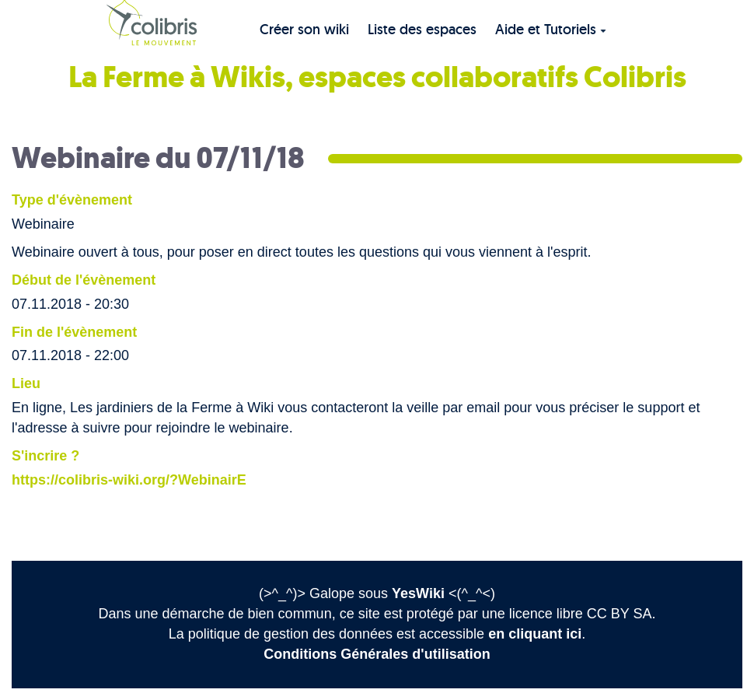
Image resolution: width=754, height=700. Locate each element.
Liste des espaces (422, 29)
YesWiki (418, 593)
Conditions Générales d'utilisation (377, 654)
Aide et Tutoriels (551, 29)
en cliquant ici (535, 634)
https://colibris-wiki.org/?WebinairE (129, 480)
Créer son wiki (304, 29)
